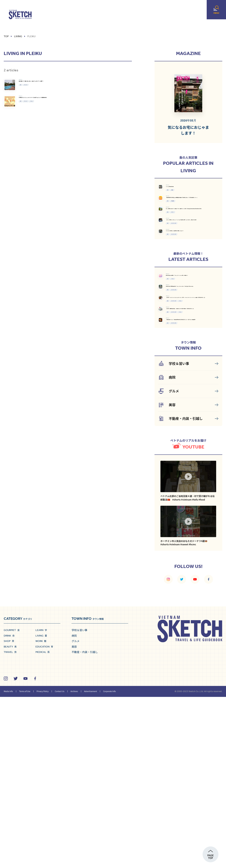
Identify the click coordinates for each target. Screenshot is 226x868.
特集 (187, 206)
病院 (74, 807)
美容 (74, 818)
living (18, 36)
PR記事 (188, 234)
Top (6, 36)
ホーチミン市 (191, 294)
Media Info (8, 862)
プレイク (59, 99)
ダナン (188, 266)
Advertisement (91, 862)
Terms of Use (25, 862)
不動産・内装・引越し (85, 823)
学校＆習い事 (79, 801)
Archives (74, 862)
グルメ (75, 812)
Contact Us (60, 862)
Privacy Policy (43, 862)
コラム (71, 144)
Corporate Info (109, 862)
